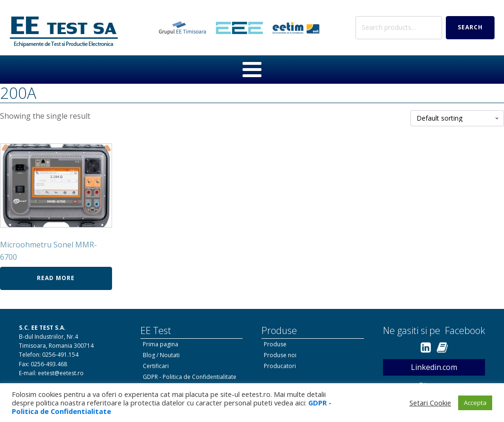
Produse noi (280, 355)
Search (470, 27)
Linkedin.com (434, 367)
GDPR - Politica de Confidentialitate (190, 377)
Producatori (280, 366)
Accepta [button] (475, 403)
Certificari (156, 366)
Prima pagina (161, 344)
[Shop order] (457, 119)
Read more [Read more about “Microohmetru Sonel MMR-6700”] (56, 278)
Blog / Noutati (161, 355)
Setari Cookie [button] (430, 403)
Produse (275, 344)
